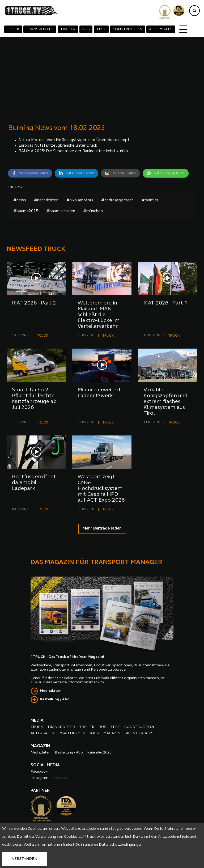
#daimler (150, 200)
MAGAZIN (112, 733)
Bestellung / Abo (55, 699)
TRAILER (68, 29)
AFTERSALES (161, 29)
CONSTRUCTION (127, 29)
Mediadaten (51, 691)
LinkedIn (60, 778)
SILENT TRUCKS (139, 733)
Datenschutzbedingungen (121, 845)
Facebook (39, 772)
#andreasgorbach (117, 200)
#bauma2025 (26, 211)
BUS (86, 29)
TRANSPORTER (40, 29)
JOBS (94, 733)
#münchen (93, 211)
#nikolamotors (80, 200)
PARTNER (40, 791)
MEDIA (37, 721)
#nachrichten (46, 200)
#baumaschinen (61, 211)
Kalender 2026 (99, 753)
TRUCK (13, 29)
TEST (101, 29)
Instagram (39, 778)
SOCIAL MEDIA (45, 765)
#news (20, 200)
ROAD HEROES (72, 733)
